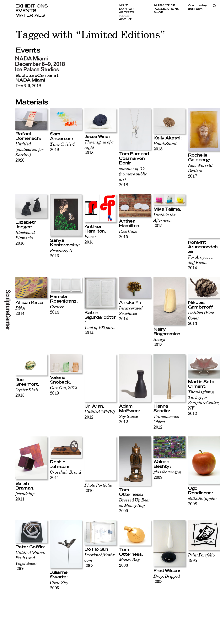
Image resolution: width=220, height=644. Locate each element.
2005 (59, 585)
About (125, 19)
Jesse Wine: (97, 137)
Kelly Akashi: (168, 138)
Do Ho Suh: (97, 549)
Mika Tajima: (167, 209)
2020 (30, 152)
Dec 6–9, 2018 (28, 86)
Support (128, 9)
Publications (166, 9)
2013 (159, 342)
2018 (133, 176)
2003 (129, 562)
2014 (201, 262)
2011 (25, 496)
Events (26, 11)
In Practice (164, 6)
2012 (100, 414)
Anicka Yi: (130, 303)
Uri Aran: (94, 406)
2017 (200, 171)
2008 (202, 501)
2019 (62, 147)
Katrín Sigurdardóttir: (100, 317)
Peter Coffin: (30, 547)
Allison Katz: (29, 303)
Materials (30, 15)
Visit (123, 6)
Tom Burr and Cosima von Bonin (134, 158)
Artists (127, 13)
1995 (201, 558)
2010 (98, 488)
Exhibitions (32, 6)
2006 (30, 560)
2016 (25, 238)
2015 (90, 239)
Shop (158, 13)
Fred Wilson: (167, 571)
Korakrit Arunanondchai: (203, 247)
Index (124, 16)
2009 (135, 505)
